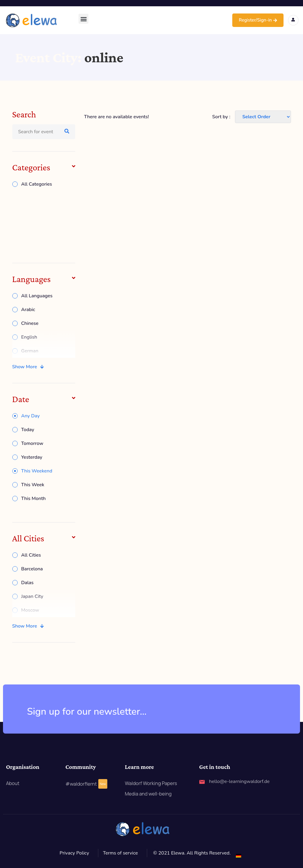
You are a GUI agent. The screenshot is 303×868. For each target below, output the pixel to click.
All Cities (31, 555)
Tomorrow (32, 443)
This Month (34, 499)
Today (28, 430)
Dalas (28, 583)
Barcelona (32, 569)
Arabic (28, 310)
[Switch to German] (239, 856)
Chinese (30, 323)
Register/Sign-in (258, 20)
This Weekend (37, 471)
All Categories (37, 184)
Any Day (31, 416)
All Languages (37, 296)
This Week (33, 485)
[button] (83, 19)
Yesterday (32, 457)
